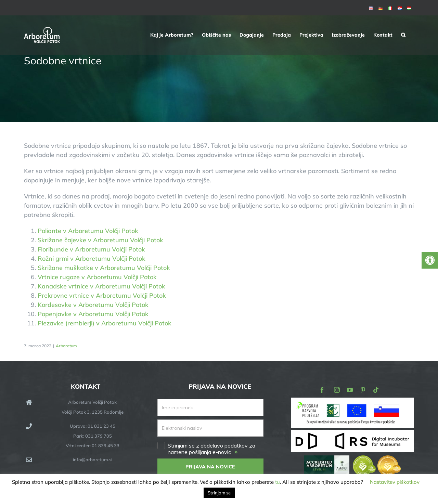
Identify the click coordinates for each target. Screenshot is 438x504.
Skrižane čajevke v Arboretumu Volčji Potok (100, 240)
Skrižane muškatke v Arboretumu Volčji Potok (104, 268)
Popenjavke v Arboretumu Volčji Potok (93, 314)
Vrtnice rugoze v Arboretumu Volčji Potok (97, 277)
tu (278, 482)
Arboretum (66, 346)
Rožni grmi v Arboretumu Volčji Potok (92, 259)
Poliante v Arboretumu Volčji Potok (88, 231)
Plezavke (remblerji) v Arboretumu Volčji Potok (105, 323)
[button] (403, 35)
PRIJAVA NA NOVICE (210, 467)
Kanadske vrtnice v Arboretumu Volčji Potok (101, 286)
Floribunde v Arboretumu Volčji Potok (91, 249)
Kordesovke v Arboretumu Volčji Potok (93, 305)
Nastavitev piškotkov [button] (395, 482)
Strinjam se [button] (219, 493)
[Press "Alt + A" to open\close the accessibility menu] (430, 260)
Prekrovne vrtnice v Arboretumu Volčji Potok (102, 295)
